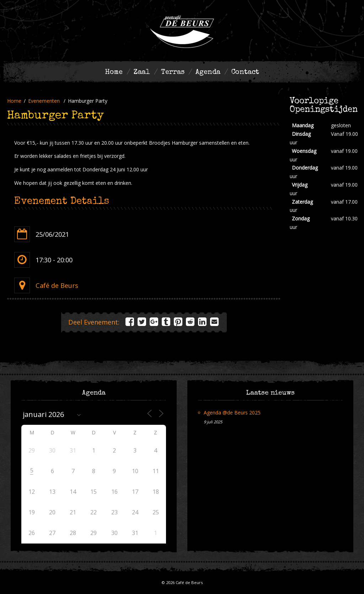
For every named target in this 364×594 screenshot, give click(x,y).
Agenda (208, 73)
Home (114, 73)
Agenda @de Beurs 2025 (232, 413)
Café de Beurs (57, 285)
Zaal (142, 73)
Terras (173, 73)
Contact (245, 73)
